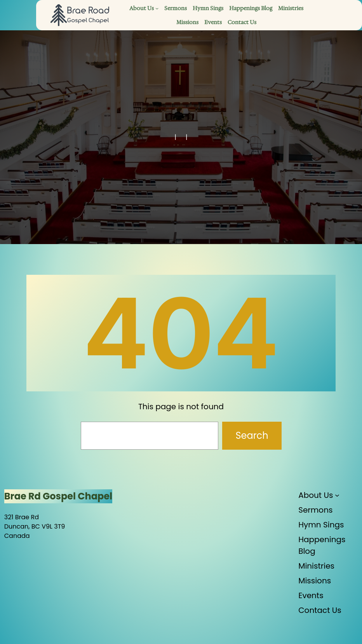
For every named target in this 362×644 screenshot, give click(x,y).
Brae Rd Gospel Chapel (58, 496)
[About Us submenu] (157, 8)
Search (252, 435)
